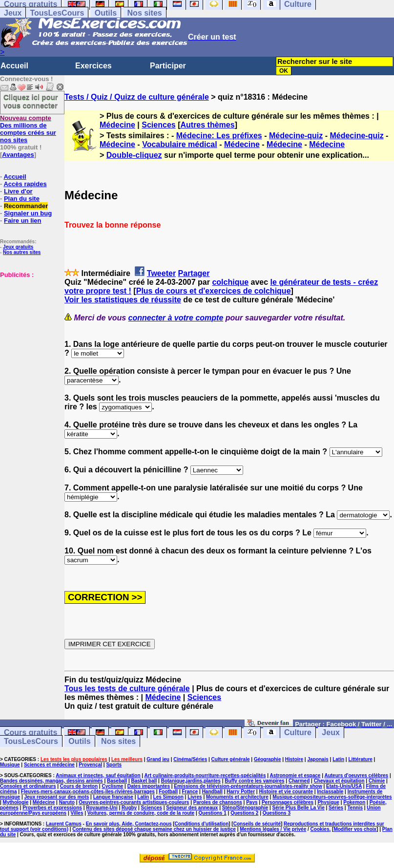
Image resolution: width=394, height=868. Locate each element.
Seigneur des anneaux (192, 808)
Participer (168, 66)
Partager (194, 273)
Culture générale (231, 759)
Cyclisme (112, 786)
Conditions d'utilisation (202, 824)
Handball (212, 792)
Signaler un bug (28, 213)
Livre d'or (18, 191)
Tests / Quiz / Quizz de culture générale (137, 97)
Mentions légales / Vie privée (273, 829)
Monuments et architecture (237, 797)
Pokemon (354, 802)
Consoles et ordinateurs (28, 786)
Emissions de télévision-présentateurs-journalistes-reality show (248, 786)
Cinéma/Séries (190, 759)
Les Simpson (168, 797)
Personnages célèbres (288, 802)
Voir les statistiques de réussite (123, 300)
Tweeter (161, 273)
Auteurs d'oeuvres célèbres (356, 775)
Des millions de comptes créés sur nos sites (28, 129)
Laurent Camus (64, 824)
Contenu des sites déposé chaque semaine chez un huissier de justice (154, 829)
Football (168, 792)
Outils (106, 13)
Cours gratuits (31, 732)
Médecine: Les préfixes (219, 136)
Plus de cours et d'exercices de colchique (214, 291)
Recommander (26, 206)
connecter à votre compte (176, 318)
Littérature (360, 759)
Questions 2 (244, 813)
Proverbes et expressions (52, 808)
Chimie (377, 781)
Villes (77, 813)
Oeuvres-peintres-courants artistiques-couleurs (134, 802)
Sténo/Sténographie (245, 808)
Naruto (67, 802)
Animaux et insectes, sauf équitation (98, 775)
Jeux (13, 13)
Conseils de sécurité (257, 824)
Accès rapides (25, 184)
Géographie (268, 759)
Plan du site (22, 199)
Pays (252, 802)
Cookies (320, 829)
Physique (328, 802)
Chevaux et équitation (339, 781)
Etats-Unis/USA (344, 786)
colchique (230, 282)
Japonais (318, 759)
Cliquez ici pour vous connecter (31, 101)
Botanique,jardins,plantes (191, 781)
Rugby (129, 808)
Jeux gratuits (18, 247)
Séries (336, 808)
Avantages (18, 155)
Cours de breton (79, 786)
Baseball (117, 781)
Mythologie (16, 802)
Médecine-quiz (296, 136)
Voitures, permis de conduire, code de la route (141, 813)
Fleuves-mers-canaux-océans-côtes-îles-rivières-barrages (88, 792)
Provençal (90, 765)
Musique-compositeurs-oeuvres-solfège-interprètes (332, 797)
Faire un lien (23, 221)
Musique (10, 765)
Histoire (294, 759)
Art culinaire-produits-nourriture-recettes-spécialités (205, 775)
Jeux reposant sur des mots (56, 797)
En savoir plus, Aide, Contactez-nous (129, 824)
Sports (114, 765)
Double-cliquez (134, 155)
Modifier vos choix (355, 829)
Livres (195, 797)
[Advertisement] (29, 327)
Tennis (355, 808)
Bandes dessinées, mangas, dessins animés (52, 781)
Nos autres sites (22, 252)
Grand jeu (158, 759)
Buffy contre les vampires (254, 781)
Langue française (113, 797)
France (190, 792)
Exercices (93, 66)
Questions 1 (213, 813)
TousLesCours (57, 13)
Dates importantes (149, 786)
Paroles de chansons (218, 802)
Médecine (117, 125)
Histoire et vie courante (286, 792)
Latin (338, 759)
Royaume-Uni (102, 808)
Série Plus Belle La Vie (299, 808)
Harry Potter (241, 792)
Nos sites (145, 13)
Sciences (158, 125)
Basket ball (144, 781)
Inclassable (330, 792)
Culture (298, 732)
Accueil (14, 66)
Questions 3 (277, 813)
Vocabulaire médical (180, 144)
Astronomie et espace (295, 775)
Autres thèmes (207, 125)
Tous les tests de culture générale (127, 688)
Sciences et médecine (49, 765)
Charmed (299, 781)
